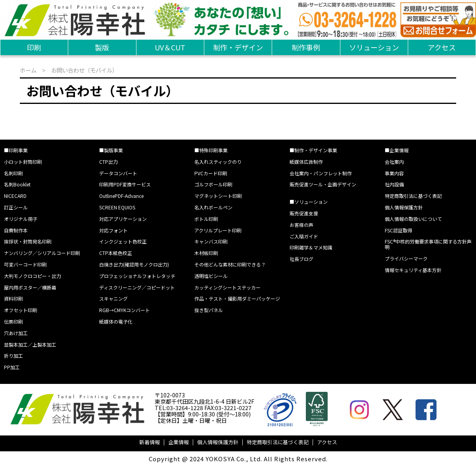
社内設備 (394, 184)
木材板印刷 (206, 253)
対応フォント (113, 230)
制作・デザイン (238, 47)
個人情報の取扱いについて (413, 219)
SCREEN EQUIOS (117, 207)
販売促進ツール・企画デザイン (323, 184)
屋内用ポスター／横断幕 (30, 287)
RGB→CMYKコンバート (125, 310)
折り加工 (13, 356)
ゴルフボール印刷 (213, 184)
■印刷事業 (16, 150)
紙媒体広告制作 (306, 162)
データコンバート (118, 173)
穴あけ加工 (16, 333)
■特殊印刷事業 (211, 150)
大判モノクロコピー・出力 (33, 276)
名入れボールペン (213, 207)
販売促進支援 (304, 213)
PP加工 (12, 367)
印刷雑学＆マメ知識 (311, 247)
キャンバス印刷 (211, 241)
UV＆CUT (170, 47)
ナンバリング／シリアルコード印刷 (42, 253)
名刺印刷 (13, 173)
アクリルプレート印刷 (218, 230)
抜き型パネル (209, 310)
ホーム (28, 70)
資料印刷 (13, 298)
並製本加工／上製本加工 (30, 344)
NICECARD (15, 196)
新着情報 (150, 442)
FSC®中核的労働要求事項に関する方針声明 (428, 244)
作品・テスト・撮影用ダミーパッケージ (237, 298)
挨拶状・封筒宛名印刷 (28, 241)
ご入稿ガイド (304, 236)
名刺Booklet (17, 184)
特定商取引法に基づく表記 (413, 196)
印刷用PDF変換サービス (125, 184)
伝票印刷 (13, 321)
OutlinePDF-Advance (121, 196)
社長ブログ (301, 259)
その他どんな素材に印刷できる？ (230, 264)
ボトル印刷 (206, 219)
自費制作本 (16, 230)
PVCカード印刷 (211, 173)
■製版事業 (111, 150)
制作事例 (306, 47)
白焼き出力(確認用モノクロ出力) (134, 264)
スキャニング (113, 298)
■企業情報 (397, 150)
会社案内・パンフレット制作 (321, 173)
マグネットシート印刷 (218, 196)
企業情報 (178, 442)
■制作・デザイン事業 (313, 150)
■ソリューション (309, 202)
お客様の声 (301, 225)
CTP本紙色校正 (116, 253)
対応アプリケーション (123, 219)
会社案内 (394, 162)
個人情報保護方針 (404, 207)
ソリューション (374, 47)
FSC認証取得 (398, 230)
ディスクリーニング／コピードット (137, 287)
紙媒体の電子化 (116, 321)
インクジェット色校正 (123, 241)
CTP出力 (108, 162)
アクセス (442, 47)
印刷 (34, 47)
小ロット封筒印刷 (23, 162)
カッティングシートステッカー (227, 287)
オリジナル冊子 (21, 219)
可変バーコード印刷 (25, 264)
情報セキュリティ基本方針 (413, 270)
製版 (102, 47)
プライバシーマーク (406, 258)
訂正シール (16, 207)
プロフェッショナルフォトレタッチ (137, 276)
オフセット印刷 (21, 310)
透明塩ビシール (211, 276)
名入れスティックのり (218, 162)
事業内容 (394, 173)
